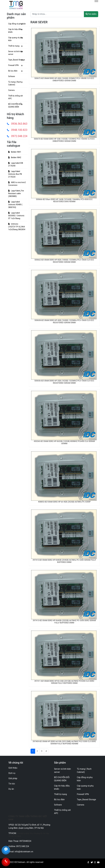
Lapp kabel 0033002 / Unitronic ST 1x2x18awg (16, 216)
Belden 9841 (15, 152)
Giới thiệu (13, 768)
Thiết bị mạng (14, 46)
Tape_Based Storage (17, 60)
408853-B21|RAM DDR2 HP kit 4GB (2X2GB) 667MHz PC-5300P (64, 502)
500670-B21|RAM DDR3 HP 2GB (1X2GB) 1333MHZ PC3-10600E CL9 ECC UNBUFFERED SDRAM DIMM (64, 140)
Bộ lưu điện (13, 71)
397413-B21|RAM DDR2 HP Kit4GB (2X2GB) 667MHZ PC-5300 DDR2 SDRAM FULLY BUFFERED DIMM (64, 622)
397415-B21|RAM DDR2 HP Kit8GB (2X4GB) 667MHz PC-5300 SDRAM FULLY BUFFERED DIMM (64, 561)
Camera (11, 90)
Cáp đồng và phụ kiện (17, 24)
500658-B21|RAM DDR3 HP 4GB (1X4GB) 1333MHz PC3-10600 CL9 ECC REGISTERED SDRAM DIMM (64, 321)
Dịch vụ (12, 773)
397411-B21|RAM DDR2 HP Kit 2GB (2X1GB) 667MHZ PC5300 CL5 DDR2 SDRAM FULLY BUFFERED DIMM (64, 682)
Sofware (12, 76)
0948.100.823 (17, 130)
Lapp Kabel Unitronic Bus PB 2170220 (15, 174)
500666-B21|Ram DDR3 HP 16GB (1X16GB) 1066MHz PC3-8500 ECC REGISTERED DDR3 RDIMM (64, 201)
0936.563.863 (17, 124)
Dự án (11, 789)
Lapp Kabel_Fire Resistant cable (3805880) (16, 193)
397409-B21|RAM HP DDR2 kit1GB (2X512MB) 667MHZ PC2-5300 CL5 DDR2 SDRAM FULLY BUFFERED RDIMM (64, 743)
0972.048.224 (17, 136)
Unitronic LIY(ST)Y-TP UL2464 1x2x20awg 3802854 (17, 227)
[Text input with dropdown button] (57, 14)
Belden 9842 (15, 157)
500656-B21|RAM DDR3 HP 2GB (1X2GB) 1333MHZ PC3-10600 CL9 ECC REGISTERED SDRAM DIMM (64, 382)
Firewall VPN (13, 65)
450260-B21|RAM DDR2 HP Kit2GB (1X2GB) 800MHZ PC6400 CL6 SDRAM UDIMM (64, 442)
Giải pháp (13, 778)
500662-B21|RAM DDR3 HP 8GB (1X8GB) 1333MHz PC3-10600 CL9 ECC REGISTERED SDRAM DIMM (64, 261)
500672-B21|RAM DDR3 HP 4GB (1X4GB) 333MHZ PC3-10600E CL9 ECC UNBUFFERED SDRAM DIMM (64, 79)
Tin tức (12, 784)
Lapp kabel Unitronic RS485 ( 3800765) (15, 205)
